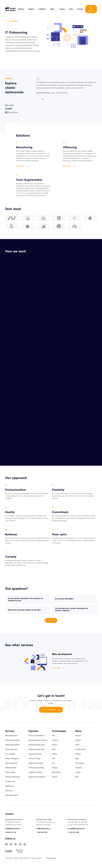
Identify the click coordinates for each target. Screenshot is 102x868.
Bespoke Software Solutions (38, 740)
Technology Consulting (36, 768)
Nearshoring (9, 786)
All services (12, 21)
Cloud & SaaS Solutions (37, 736)
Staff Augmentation (12, 795)
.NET (53, 736)
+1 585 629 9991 (42, 832)
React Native (56, 772)
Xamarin (55, 777)
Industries (42, 9)
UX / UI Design (10, 754)
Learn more (22, 166)
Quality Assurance (11, 749)
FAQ (77, 777)
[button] (37, 99)
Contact (80, 9)
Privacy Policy (51, 858)
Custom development (12, 740)
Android (55, 768)
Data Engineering (11, 763)
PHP (53, 759)
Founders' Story (81, 749)
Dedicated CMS (10, 768)
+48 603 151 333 (11, 832)
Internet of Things (34, 759)
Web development (11, 736)
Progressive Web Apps (36, 749)
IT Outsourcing (10, 781)
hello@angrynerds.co (13, 829)
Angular (55, 745)
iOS (53, 763)
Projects (31, 9)
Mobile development (12, 745)
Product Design (10, 772)
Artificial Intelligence (12, 759)
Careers (62, 9)
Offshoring (9, 791)
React (54, 749)
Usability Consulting (35, 772)
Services (21, 9)
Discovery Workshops (12, 777)
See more (51, 620)
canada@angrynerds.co (76, 829)
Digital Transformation (36, 763)
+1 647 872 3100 (73, 832)
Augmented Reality (35, 754)
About (52, 9)
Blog (71, 9)
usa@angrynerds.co (43, 829)
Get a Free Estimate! (91, 9)
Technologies (80, 763)
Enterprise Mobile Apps (37, 745)
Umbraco (55, 740)
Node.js (55, 754)
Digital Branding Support (37, 777)
